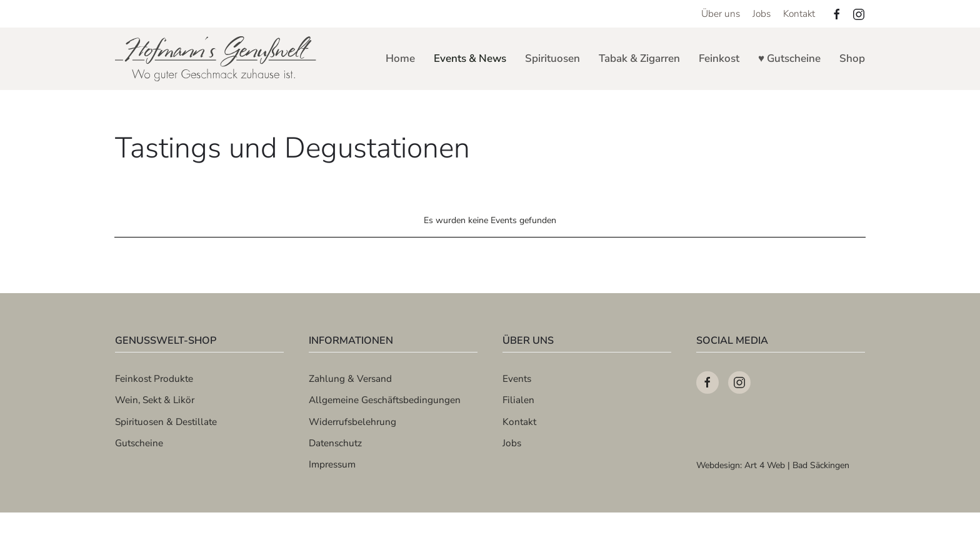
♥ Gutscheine (789, 58)
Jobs (762, 13)
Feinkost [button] (719, 58)
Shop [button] (852, 58)
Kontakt (799, 13)
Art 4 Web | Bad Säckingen (797, 465)
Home (400, 58)
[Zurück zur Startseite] (217, 59)
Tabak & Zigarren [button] (639, 58)
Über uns (721, 13)
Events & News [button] (470, 58)
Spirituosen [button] (552, 58)
